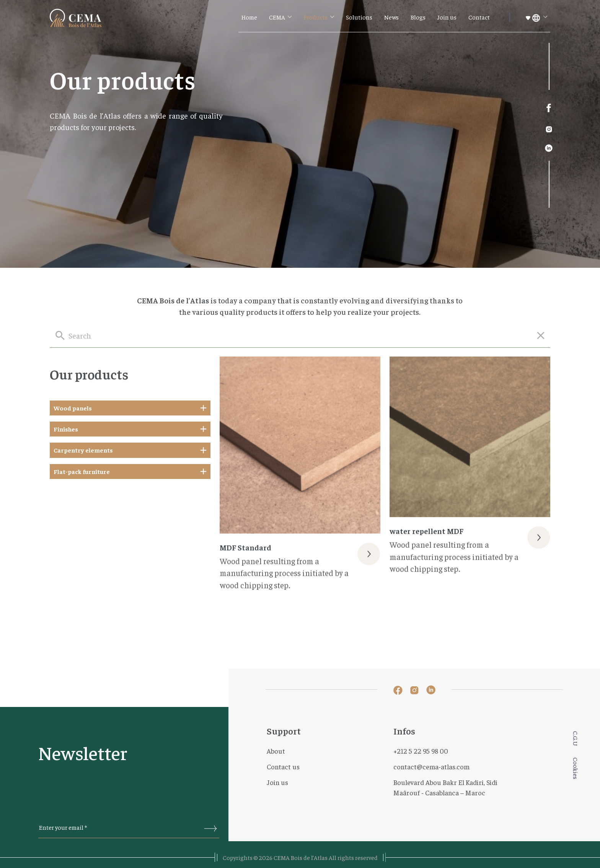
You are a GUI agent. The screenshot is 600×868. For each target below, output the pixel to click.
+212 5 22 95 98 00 (421, 751)
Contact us (283, 766)
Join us (447, 17)
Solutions (359, 17)
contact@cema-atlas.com (431, 766)
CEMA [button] (278, 17)
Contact (479, 17)
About (276, 751)
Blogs (418, 17)
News (391, 17)
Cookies (576, 768)
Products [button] (316, 17)
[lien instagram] (549, 128)
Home (249, 17)
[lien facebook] (549, 108)
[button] (536, 17)
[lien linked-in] (549, 147)
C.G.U (576, 739)
